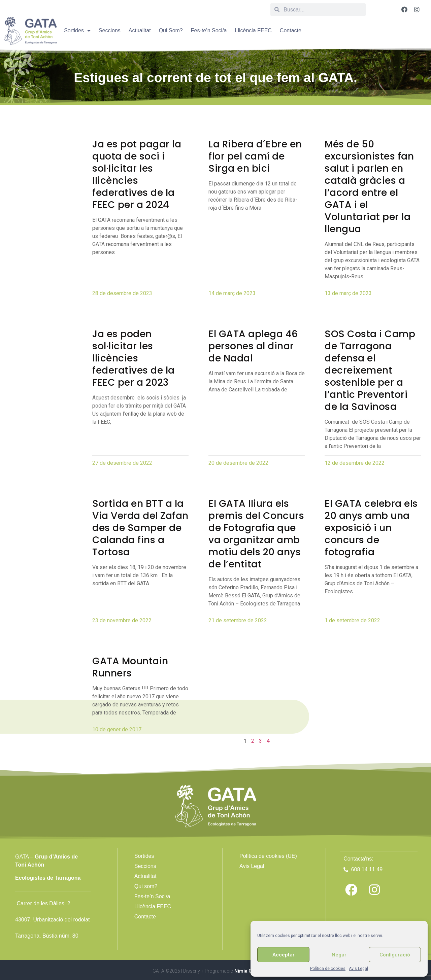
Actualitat (140, 30)
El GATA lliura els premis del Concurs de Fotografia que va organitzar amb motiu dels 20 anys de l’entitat (256, 534)
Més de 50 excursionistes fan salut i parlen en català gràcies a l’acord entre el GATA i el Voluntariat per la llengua (369, 187)
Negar (339, 955)
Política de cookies (328, 969)
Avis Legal (358, 969)
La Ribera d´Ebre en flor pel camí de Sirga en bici (255, 156)
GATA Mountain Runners (130, 667)
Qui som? (146, 886)
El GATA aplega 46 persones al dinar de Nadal (253, 346)
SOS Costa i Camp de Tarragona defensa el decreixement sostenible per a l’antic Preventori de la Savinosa (370, 370)
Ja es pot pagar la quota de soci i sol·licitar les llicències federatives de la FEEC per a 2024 (137, 174)
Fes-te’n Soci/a (209, 30)
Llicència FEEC (253, 30)
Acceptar (284, 955)
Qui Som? (171, 30)
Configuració (395, 955)
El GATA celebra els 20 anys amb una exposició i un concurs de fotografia (371, 528)
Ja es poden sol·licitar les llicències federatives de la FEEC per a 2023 (134, 358)
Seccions (110, 30)
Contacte (291, 30)
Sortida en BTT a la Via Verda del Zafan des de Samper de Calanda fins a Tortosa (140, 528)
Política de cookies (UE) (268, 856)
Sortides (77, 31)
